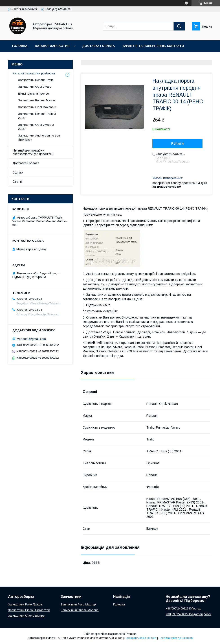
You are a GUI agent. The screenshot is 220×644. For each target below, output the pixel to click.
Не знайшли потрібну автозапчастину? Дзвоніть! (33, 152)
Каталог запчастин (52, 46)
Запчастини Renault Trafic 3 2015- (37, 116)
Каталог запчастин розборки (34, 73)
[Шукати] (179, 26)
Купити (178, 143)
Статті (17, 182)
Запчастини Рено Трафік (25, 604)
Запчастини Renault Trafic (36, 80)
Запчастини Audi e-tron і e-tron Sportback (39, 138)
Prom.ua (131, 634)
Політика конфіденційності (176, 638)
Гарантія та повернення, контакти (153, 46)
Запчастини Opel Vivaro (35, 87)
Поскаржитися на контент (140, 638)
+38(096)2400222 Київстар (184, 608)
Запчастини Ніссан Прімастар (29, 610)
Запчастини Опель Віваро (26, 616)
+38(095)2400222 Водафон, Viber (188, 614)
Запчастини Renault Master (37, 100)
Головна (20, 46)
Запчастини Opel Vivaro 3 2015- (36, 127)
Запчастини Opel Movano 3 (37, 107)
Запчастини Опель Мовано (80, 610)
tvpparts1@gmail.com (31, 339)
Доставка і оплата (98, 46)
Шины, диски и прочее (33, 94)
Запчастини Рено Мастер (78, 604)
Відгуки (18, 172)
